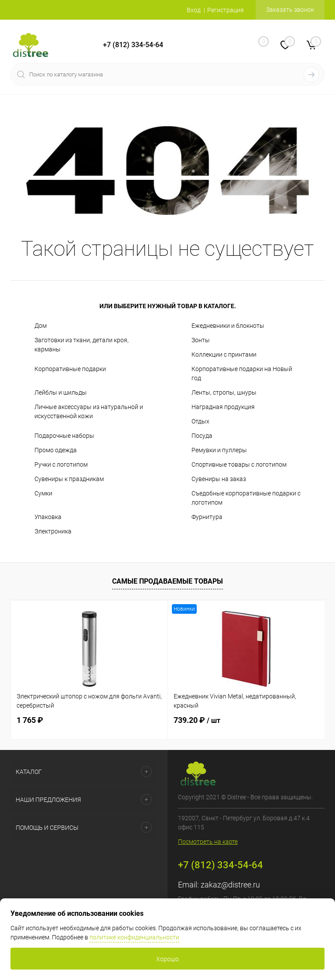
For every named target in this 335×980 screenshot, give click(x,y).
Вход (194, 10)
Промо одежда (56, 450)
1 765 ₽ (30, 720)
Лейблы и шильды (61, 392)
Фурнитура (207, 517)
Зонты (201, 340)
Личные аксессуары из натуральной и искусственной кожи (89, 411)
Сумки (43, 493)
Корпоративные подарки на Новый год (242, 373)
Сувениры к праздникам (69, 479)
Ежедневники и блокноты (228, 326)
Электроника (53, 531)
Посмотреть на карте (208, 842)
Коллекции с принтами (224, 354)
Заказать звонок (290, 10)
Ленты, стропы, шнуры (224, 392)
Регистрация (226, 10)
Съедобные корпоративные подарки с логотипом (246, 498)
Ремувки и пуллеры (219, 450)
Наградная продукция (223, 407)
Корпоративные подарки (70, 369)
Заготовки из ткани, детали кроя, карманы (82, 345)
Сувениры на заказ (219, 479)
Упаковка (48, 517)
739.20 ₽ (197, 720)
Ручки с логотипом (61, 464)
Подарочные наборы (64, 436)
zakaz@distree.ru (230, 885)
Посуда (202, 436)
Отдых (200, 421)
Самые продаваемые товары (167, 581)
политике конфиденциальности (134, 937)
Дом (41, 326)
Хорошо (167, 959)
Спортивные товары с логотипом (239, 464)
